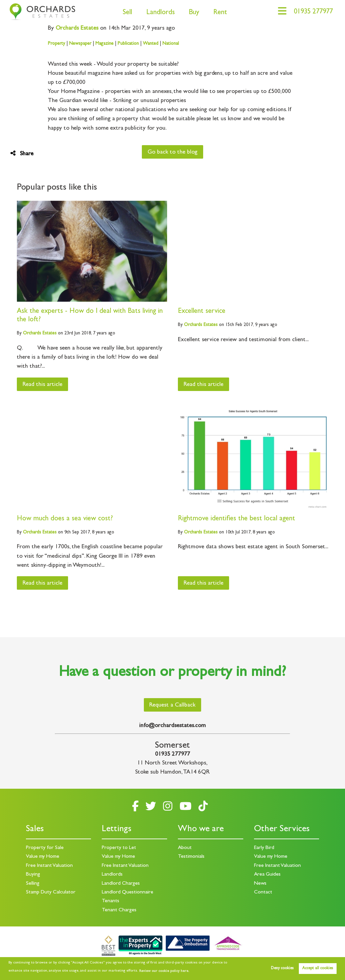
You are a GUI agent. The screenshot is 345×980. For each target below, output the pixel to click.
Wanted (151, 44)
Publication (128, 44)
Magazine (104, 44)
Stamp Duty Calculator (51, 892)
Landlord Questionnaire (128, 892)
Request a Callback (172, 706)
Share (22, 154)
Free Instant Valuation (50, 866)
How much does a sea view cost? (65, 519)
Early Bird (264, 848)
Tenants (111, 901)
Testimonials (191, 857)
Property (56, 44)
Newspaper (80, 44)
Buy (192, 13)
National (171, 44)
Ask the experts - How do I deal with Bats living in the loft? (90, 316)
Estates (77, 29)
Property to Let (119, 848)
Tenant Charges (119, 910)
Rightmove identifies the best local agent (237, 519)
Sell (125, 13)
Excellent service (202, 312)
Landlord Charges (121, 884)
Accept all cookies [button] (318, 969)
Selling (33, 884)
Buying (33, 875)
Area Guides (268, 875)
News (260, 884)
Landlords (158, 13)
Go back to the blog (172, 153)
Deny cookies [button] (282, 969)
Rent (218, 13)
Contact (263, 892)
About (185, 848)
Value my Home (43, 857)
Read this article (43, 385)
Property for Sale (45, 848)
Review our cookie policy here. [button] (164, 971)
